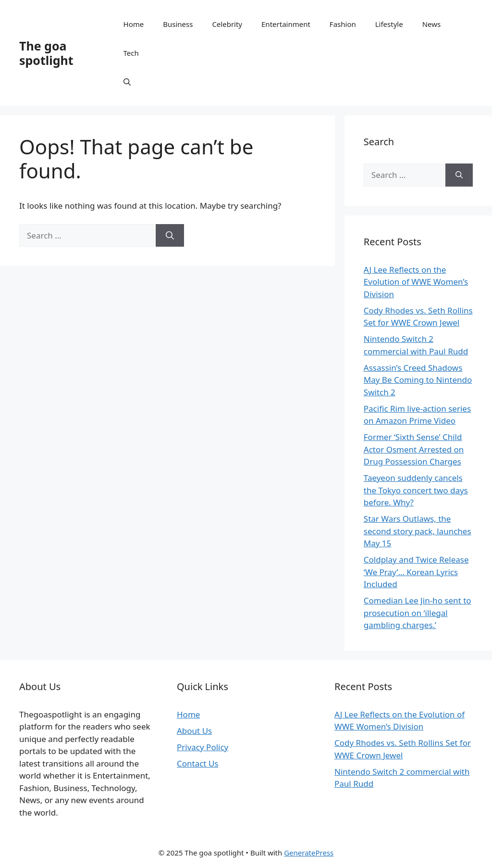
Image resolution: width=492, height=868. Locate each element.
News (432, 24)
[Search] (170, 236)
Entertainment (286, 24)
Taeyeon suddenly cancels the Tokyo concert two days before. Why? (416, 490)
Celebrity (227, 24)
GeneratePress (309, 853)
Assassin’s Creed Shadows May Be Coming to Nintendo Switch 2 (418, 380)
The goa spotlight (46, 53)
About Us (194, 731)
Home (134, 24)
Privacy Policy (203, 747)
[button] (127, 82)
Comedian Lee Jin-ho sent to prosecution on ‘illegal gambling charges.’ (418, 613)
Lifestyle (389, 24)
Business (178, 24)
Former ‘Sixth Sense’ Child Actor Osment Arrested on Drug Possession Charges (414, 449)
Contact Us (198, 763)
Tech (131, 53)
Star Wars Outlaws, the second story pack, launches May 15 (418, 531)
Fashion (343, 24)
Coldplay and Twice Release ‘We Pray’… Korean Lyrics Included (416, 572)
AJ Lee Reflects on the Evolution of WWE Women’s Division (416, 282)
